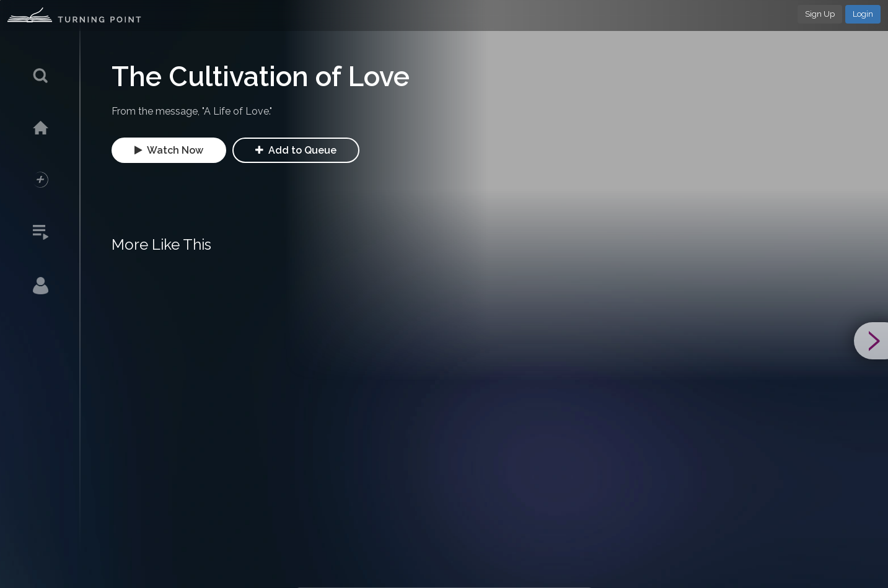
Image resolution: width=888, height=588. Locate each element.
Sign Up (820, 14)
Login (863, 14)
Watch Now (169, 150)
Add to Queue (296, 150)
